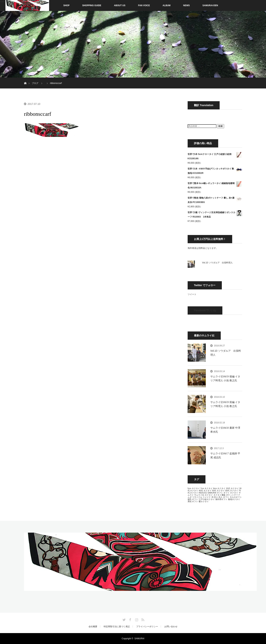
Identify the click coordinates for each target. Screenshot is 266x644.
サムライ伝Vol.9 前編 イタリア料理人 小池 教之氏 (225, 404)
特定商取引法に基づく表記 (117, 627)
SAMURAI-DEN (210, 5)
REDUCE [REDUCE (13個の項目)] (203, 493)
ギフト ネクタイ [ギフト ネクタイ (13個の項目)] (231, 493)
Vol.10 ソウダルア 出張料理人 (217, 263)
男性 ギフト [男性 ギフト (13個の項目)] (193, 501)
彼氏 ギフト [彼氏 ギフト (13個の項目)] (193, 499)
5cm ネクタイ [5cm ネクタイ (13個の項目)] (194, 488)
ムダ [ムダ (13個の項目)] (190, 497)
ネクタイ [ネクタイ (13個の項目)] (209, 495)
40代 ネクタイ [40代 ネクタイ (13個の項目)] (205, 491)
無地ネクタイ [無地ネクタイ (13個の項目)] (234, 499)
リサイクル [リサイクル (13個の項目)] (197, 497)
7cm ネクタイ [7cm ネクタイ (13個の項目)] (206, 488)
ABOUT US (120, 5)
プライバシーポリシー (147, 627)
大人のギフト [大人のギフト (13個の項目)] (236, 497)
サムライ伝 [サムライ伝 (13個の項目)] (199, 495)
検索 (221, 126)
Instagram (136, 619)
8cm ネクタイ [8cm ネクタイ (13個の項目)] (219, 488)
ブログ (35, 83)
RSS (142, 619)
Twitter (124, 619)
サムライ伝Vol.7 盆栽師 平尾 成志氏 (225, 455)
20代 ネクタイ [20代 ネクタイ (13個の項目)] (232, 488)
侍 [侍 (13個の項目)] (212, 497)
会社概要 (93, 627)
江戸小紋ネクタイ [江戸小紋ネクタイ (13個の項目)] (207, 499)
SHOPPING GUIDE (92, 5)
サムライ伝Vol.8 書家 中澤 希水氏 (225, 430)
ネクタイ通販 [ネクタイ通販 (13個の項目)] (219, 495)
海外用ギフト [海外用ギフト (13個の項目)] (221, 499)
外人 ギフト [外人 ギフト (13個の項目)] (224, 497)
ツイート (192, 294)
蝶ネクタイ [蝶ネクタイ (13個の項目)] (204, 501)
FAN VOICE (144, 5)
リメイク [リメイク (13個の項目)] (207, 497)
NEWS (187, 5)
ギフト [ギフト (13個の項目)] (220, 493)
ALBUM (166, 5)
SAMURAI (139, 639)
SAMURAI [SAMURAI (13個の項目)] (212, 493)
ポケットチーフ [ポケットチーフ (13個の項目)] (233, 495)
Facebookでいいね (205, 310)
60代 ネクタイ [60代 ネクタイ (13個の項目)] (232, 491)
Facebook (130, 619)
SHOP (59, 5)
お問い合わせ (171, 627)
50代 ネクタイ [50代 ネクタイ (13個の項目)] (218, 491)
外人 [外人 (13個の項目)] (216, 497)
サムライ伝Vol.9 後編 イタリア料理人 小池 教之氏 (225, 378)
